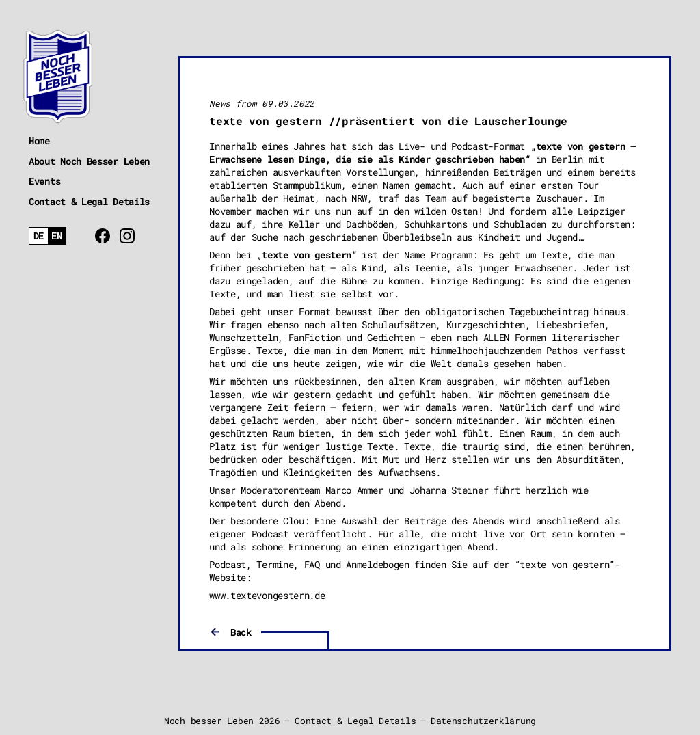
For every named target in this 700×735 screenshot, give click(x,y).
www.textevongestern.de (267, 595)
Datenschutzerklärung (483, 721)
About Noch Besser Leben (89, 161)
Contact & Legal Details (89, 201)
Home (39, 141)
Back (241, 632)
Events (44, 181)
